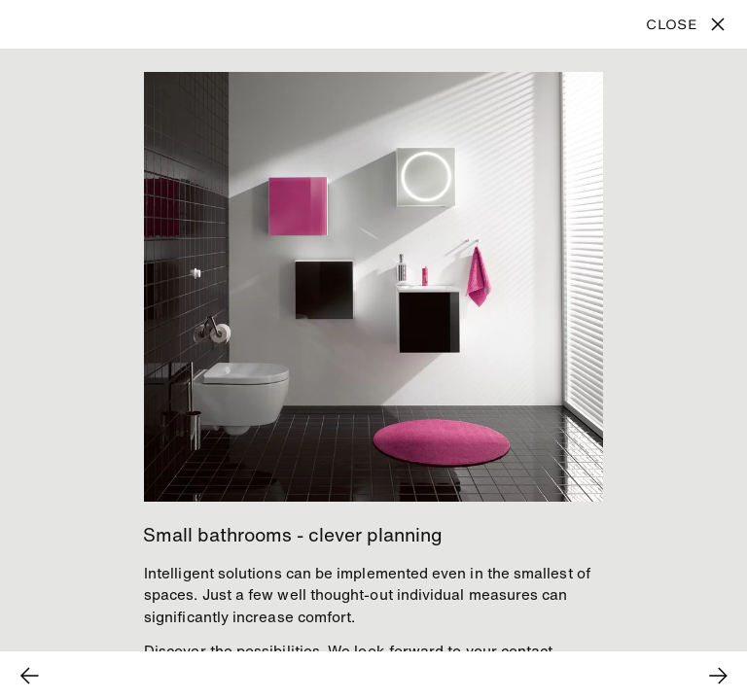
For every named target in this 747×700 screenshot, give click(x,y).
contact (527, 650)
